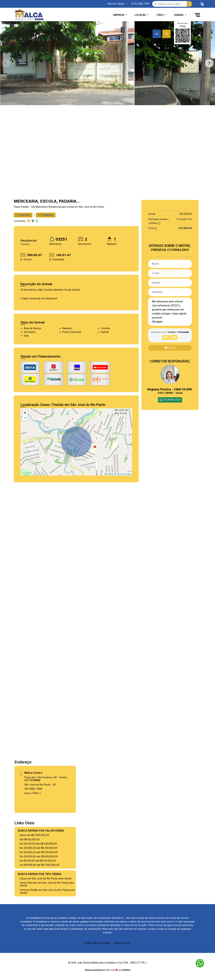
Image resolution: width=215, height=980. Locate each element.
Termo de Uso (122, 943)
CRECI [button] (160, 15)
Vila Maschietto (39, 207)
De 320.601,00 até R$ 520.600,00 (39, 852)
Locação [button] (141, 15)
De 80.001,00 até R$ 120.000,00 (38, 861)
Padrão (25, 207)
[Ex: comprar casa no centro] (170, 4)
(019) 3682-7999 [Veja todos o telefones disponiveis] (140, 4)
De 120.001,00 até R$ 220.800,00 (38, 844)
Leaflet (109, 474)
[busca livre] (189, 4)
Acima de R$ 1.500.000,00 (34, 835)
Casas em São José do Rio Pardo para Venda (46, 878)
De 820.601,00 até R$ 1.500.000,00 (39, 865)
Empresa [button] (119, 15)
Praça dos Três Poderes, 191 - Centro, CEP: (46, 779)
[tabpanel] (107, 63)
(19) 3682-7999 (33, 789)
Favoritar (23, 215)
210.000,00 (186, 214)
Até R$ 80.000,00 (30, 839)
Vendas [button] (179, 15)
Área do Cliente (116, 4)
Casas (17, 207)
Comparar (46, 215)
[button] (202, 4)
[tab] (157, 34)
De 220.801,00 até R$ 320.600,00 (39, 848)
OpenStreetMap (124, 474)
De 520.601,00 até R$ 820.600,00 (39, 856)
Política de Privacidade (98, 943)
